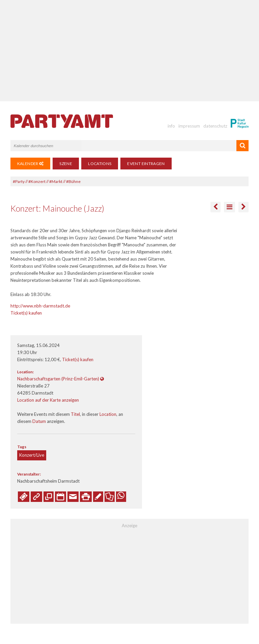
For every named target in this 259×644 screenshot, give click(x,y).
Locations (100, 164)
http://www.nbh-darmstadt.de (40, 306)
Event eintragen (146, 164)
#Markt (56, 181)
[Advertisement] (130, 51)
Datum (39, 421)
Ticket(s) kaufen (26, 313)
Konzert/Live (32, 455)
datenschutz (215, 126)
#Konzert (37, 181)
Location (108, 414)
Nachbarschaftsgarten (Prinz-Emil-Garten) (58, 379)
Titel (75, 414)
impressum (189, 126)
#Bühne (73, 181)
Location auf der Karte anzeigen (48, 400)
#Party (19, 181)
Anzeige (129, 526)
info (171, 126)
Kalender (31, 164)
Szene (66, 164)
